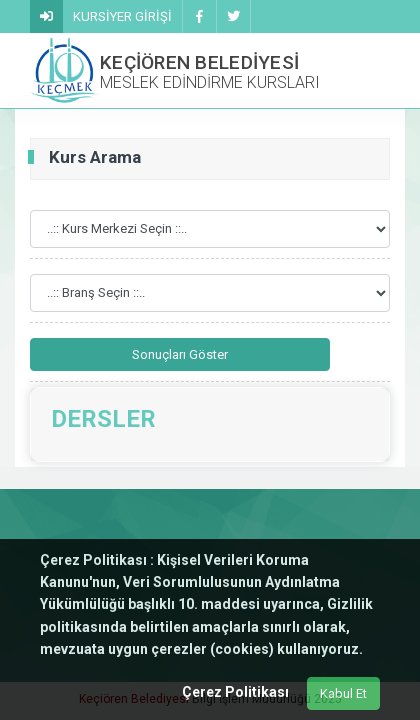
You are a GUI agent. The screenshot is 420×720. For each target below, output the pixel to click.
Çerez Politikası (235, 692)
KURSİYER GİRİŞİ (122, 16)
